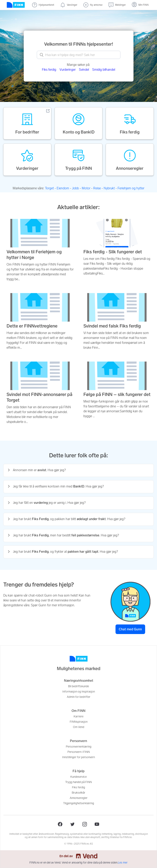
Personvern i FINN (79, 752)
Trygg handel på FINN (78, 782)
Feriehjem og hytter (131, 188)
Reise (97, 188)
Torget (49, 188)
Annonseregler (79, 798)
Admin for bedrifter (79, 697)
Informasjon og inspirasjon (79, 692)
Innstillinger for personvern (78, 757)
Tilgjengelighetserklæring (79, 803)
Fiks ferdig (49, 70)
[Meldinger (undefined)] (117, 5)
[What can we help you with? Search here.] (79, 55)
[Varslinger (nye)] (69, 5)
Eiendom (63, 188)
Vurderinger (68, 70)
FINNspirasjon (79, 722)
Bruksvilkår (78, 793)
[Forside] (16, 5)
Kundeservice (78, 777)
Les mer (123, 863)
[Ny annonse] (93, 5)
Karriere (78, 716)
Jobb (75, 188)
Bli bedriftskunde (78, 686)
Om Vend (79, 727)
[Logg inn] (140, 5)
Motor (86, 188)
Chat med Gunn (130, 629)
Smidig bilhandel (104, 70)
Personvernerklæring (79, 747)
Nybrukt (109, 188)
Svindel (84, 70)
